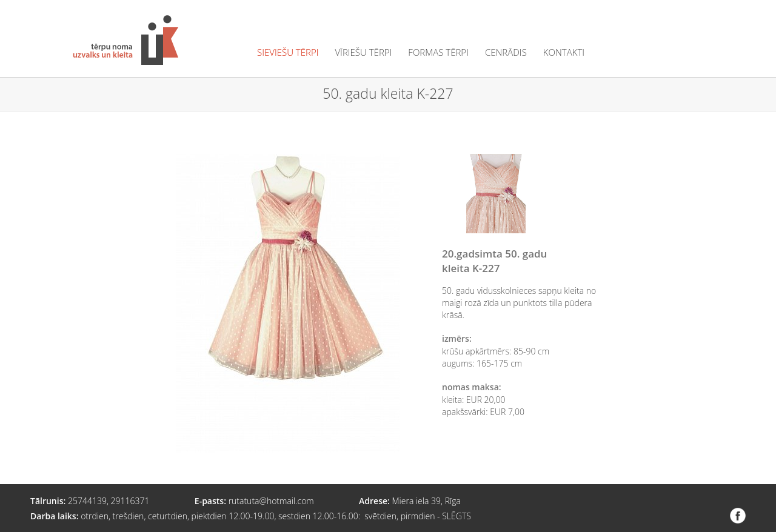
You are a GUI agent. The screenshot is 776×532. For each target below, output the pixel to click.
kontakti (564, 52)
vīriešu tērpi (363, 52)
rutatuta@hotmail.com (271, 501)
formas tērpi (438, 52)
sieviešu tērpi (288, 52)
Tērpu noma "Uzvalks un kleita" (125, 40)
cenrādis (506, 52)
